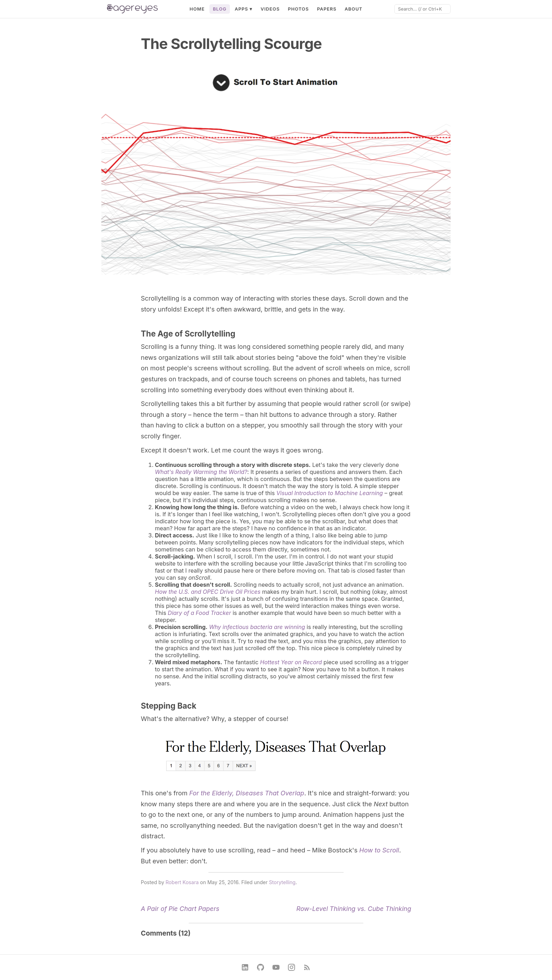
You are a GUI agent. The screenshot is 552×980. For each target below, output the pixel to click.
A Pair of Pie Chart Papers (180, 909)
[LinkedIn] (245, 967)
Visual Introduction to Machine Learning (330, 493)
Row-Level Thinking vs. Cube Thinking (354, 909)
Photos (299, 9)
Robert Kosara (182, 882)
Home (197, 9)
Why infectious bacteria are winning (257, 627)
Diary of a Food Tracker (200, 613)
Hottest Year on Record (291, 662)
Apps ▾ (244, 9)
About (354, 9)
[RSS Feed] (307, 967)
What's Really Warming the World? (201, 472)
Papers (327, 9)
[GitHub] (261, 967)
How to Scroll (379, 850)
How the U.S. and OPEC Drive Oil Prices (208, 592)
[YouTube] (276, 967)
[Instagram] (291, 967)
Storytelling (282, 882)
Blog (220, 9)
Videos (270, 9)
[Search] (422, 9)
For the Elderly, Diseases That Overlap (247, 793)
